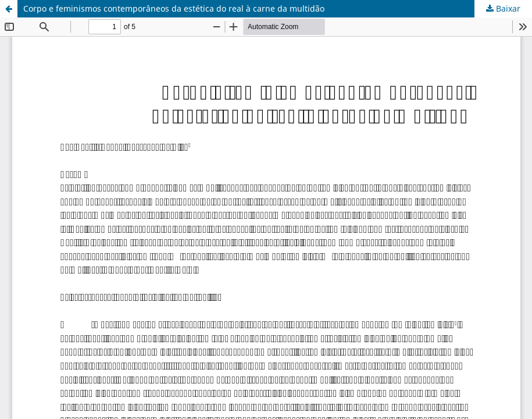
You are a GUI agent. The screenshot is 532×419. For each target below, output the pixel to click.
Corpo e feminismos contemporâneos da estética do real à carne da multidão (174, 8)
